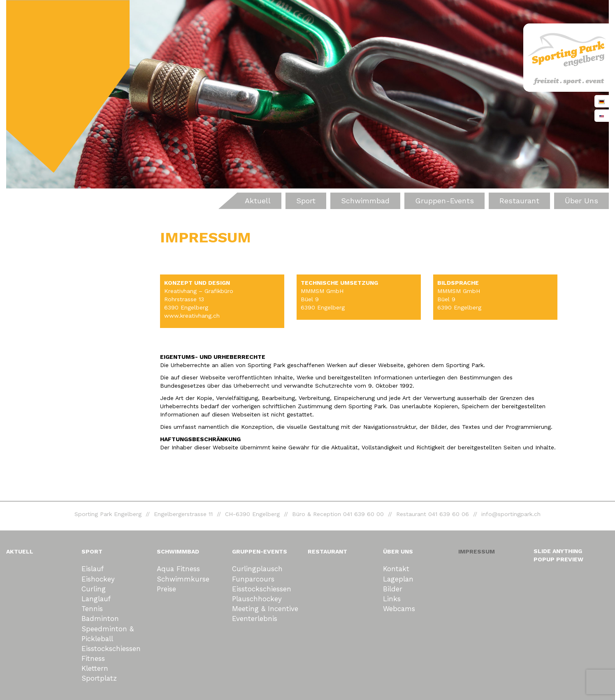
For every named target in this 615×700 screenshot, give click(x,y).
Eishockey (98, 579)
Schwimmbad (365, 201)
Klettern (95, 668)
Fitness (93, 658)
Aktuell (258, 201)
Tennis (92, 609)
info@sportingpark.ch (511, 514)
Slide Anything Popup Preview (558, 555)
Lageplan (398, 579)
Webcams (399, 609)
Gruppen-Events (444, 201)
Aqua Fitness (178, 569)
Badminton (100, 619)
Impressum (477, 551)
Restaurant (519, 201)
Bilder (393, 589)
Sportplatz (99, 678)
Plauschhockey (257, 599)
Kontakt (396, 569)
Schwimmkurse (183, 579)
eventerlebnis (255, 619)
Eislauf (93, 569)
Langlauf (96, 599)
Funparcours (253, 579)
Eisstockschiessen (111, 649)
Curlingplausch (257, 569)
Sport (306, 201)
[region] (307, 94)
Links (392, 599)
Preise (166, 589)
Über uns (581, 201)
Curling (94, 589)
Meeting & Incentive (265, 609)
